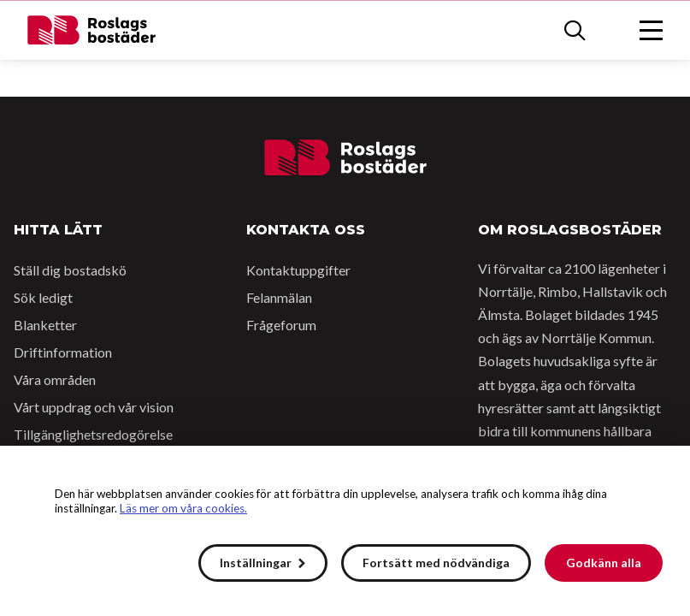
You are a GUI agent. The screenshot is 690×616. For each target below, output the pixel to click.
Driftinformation (63, 352)
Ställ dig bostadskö (70, 270)
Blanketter (45, 325)
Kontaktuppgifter (298, 270)
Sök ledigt (43, 297)
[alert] (345, 531)
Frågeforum (281, 325)
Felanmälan (279, 297)
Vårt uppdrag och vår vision (94, 407)
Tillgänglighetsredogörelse (93, 434)
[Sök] (575, 30)
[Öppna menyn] (651, 30)
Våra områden (55, 379)
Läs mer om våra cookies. (183, 508)
